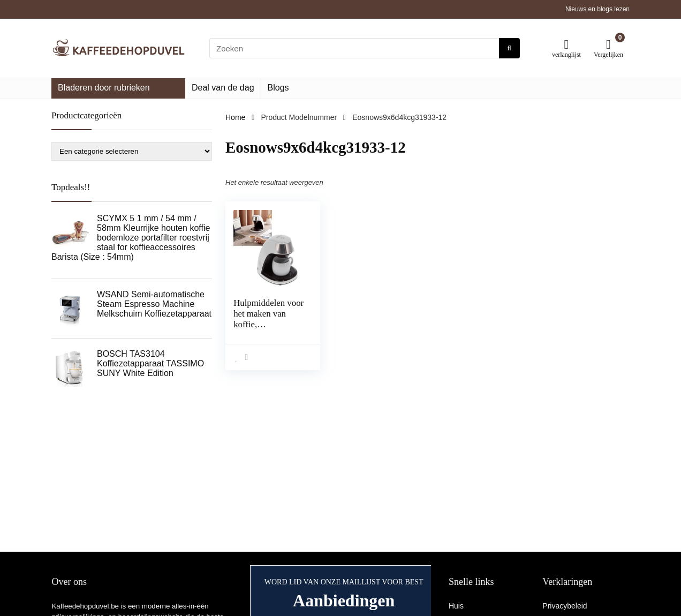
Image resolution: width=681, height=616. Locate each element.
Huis (456, 606)
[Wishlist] (567, 44)
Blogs (278, 88)
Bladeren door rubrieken (104, 88)
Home (235, 117)
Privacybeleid (565, 606)
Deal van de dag (223, 88)
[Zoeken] (509, 48)
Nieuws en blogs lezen (597, 9)
